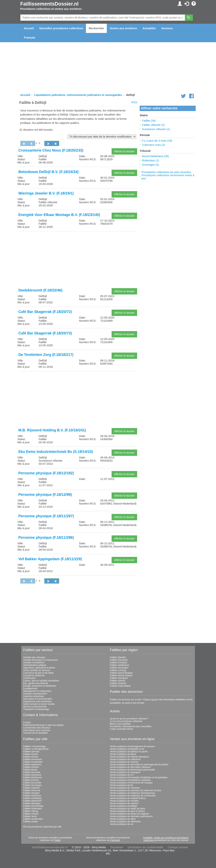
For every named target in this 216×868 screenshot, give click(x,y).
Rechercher (96, 28)
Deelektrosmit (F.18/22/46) (40, 290)
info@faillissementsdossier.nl (50, 847)
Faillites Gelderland (119, 665)
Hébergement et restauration (37, 691)
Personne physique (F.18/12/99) (45, 495)
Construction (29, 678)
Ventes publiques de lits (122, 785)
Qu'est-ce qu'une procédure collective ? (129, 719)
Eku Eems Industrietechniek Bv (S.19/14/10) (56, 452)
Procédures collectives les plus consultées (131, 726)
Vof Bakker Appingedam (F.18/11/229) (50, 559)
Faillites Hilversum (32, 796)
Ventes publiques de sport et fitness (127, 811)
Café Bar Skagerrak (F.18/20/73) (45, 333)
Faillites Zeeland (118, 683)
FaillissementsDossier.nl (49, 4)
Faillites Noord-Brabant (121, 673)
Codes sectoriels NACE (121, 729)
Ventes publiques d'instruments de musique (131, 783)
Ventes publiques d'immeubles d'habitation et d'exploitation (139, 777)
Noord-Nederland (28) (155, 156)
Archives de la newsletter (36, 733)
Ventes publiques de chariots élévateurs (130, 757)
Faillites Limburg (118, 670)
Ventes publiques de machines (125, 788)
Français (30, 37)
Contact (27, 723)
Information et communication (38, 699)
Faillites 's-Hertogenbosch (36, 749)
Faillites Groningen (119, 668)
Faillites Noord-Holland (121, 676)
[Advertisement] (78, 260)
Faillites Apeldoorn (32, 765)
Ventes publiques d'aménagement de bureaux (132, 746)
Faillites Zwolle (31, 822)
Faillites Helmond (32, 790)
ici (152, 700)
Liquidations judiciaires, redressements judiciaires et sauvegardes (78, 95)
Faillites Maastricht (32, 801)
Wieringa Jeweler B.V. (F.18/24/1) (46, 193)
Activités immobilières (34, 663)
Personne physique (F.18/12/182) (46, 473)
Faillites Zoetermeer (33, 819)
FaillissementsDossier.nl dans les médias (44, 725)
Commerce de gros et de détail (38, 673)
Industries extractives (34, 696)
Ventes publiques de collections (125, 759)
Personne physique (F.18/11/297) (46, 516)
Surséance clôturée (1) (156, 129)
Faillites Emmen (31, 780)
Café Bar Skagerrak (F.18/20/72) (45, 312)
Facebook (115, 840)
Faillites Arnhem (31, 767)
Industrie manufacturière (35, 694)
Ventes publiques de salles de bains (128, 809)
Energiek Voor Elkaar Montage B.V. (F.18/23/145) (59, 215)
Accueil (29, 28)
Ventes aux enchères (123, 28)
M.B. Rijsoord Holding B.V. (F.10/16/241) (52, 430)
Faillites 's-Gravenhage (35, 746)
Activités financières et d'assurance (41, 660)
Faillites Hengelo (32, 793)
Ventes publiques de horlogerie (125, 772)
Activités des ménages (34, 657)
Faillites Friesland (119, 663)
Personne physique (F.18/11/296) (46, 537)
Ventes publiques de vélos (123, 819)
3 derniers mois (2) (153, 145)
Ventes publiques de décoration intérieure (130, 767)
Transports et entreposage (36, 709)
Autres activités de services (37, 670)
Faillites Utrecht (118, 681)
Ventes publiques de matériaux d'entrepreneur (133, 793)
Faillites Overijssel (119, 678)
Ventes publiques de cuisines (124, 762)
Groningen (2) (150, 165)
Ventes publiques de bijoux (123, 754)
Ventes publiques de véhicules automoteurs (131, 816)
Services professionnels (35, 707)
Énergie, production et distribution (40, 686)
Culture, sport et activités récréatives (41, 681)
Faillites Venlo (30, 816)
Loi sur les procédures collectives (126, 721)
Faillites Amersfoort (33, 759)
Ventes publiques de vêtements (125, 822)
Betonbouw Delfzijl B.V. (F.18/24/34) (49, 172)
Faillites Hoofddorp (33, 798)
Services (167, 28)
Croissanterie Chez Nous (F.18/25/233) (51, 150)
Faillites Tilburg (31, 811)
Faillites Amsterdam (33, 762)
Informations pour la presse (37, 730)
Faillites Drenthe (118, 657)
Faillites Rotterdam (33, 809)
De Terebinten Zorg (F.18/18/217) (46, 355)
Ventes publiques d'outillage (124, 806)
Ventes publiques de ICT (122, 775)
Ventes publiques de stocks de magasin (129, 814)
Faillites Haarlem (32, 788)
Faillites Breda (30, 770)
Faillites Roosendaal (33, 806)
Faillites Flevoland (119, 660)
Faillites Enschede (32, 783)
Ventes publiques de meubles (124, 801)
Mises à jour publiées (120, 724)
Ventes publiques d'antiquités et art (127, 749)
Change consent (178, 847)
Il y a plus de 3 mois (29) (157, 141)
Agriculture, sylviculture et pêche (39, 668)
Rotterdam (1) (150, 160)
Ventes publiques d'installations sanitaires (130, 780)
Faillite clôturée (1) (153, 125)
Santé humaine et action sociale (39, 704)
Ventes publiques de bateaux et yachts (129, 752)
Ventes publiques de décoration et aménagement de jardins (139, 765)
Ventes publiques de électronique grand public (133, 770)
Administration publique (35, 665)
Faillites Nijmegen (32, 803)
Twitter (57, 840)
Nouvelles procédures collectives (61, 28)
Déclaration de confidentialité (146, 847)
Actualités (149, 28)
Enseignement (30, 688)
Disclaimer (117, 847)
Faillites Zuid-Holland (120, 686)
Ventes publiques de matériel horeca (128, 798)
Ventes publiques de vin (122, 824)
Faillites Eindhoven (33, 777)
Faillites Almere (31, 757)
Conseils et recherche (34, 676)
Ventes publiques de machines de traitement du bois (136, 790)
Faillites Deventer (32, 772)
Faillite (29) (149, 121)
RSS (134, 102)
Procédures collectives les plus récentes (166, 172)
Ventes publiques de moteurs (124, 803)
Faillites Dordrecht (32, 775)
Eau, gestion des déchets (36, 683)
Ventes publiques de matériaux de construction (133, 796)
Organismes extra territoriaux (38, 701)
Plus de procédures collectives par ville (42, 827)
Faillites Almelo (31, 754)
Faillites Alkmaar (31, 752)
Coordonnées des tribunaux (37, 728)
